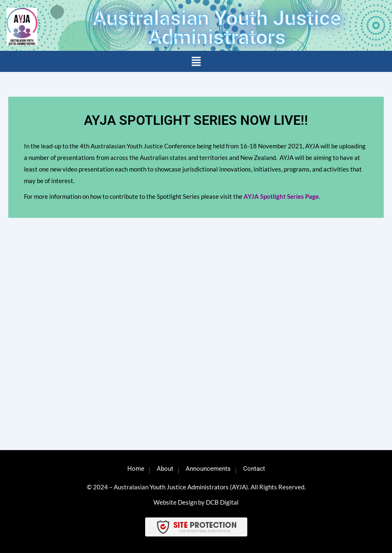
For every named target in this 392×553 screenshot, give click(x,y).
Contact (254, 469)
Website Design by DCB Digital (196, 502)
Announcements (208, 469)
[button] (196, 62)
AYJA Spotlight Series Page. (282, 196)
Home (136, 469)
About (165, 469)
